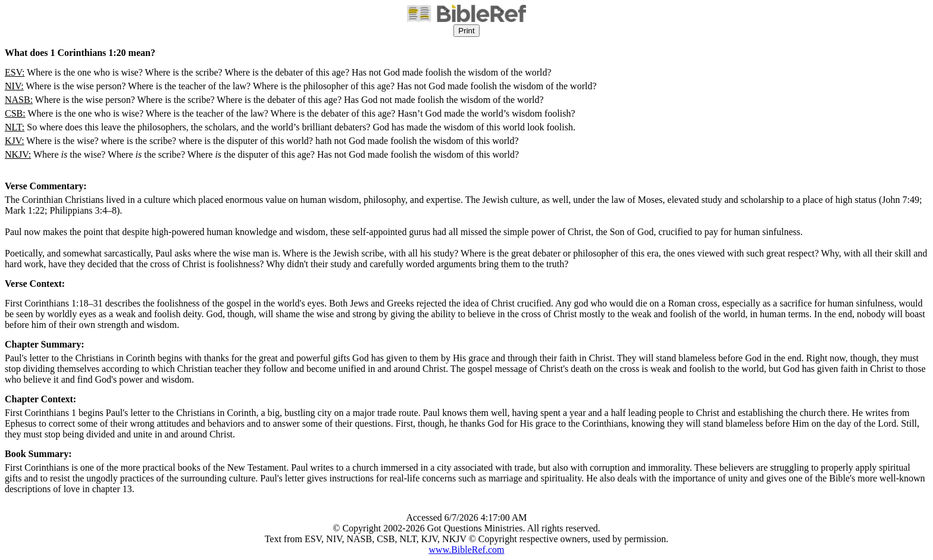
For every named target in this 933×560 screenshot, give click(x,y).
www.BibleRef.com (467, 550)
